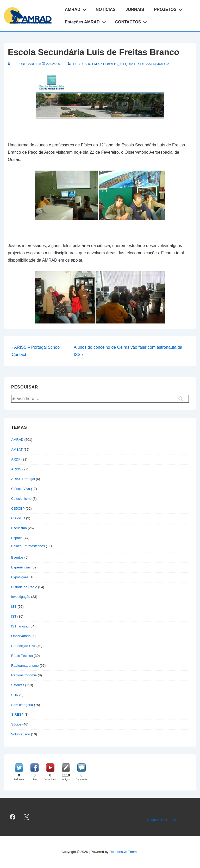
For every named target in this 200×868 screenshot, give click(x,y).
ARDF (16, 459)
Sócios (16, 724)
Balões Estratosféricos (28, 546)
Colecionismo (21, 499)
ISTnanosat (20, 626)
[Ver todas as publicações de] (10, 64)
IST (14, 616)
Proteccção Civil (23, 646)
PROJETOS (169, 9)
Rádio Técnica (22, 656)
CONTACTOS (132, 22)
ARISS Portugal (23, 479)
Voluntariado (21, 734)
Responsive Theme (161, 820)
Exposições (20, 577)
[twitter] (27, 817)
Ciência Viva (21, 489)
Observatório (21, 636)
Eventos (17, 557)
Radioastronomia (24, 675)
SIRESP (17, 714)
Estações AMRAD (86, 22)
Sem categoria (22, 705)
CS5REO (18, 518)
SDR (15, 695)
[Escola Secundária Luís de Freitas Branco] (54, 64)
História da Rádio (24, 587)
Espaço (17, 538)
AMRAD (76, 9)
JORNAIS (135, 9)
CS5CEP (18, 509)
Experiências (21, 567)
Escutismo (19, 528)
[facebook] (13, 817)
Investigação (21, 597)
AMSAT (17, 449)
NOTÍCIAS (106, 9)
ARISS (16, 469)
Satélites (18, 685)
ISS (14, 607)
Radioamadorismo (25, 666)
